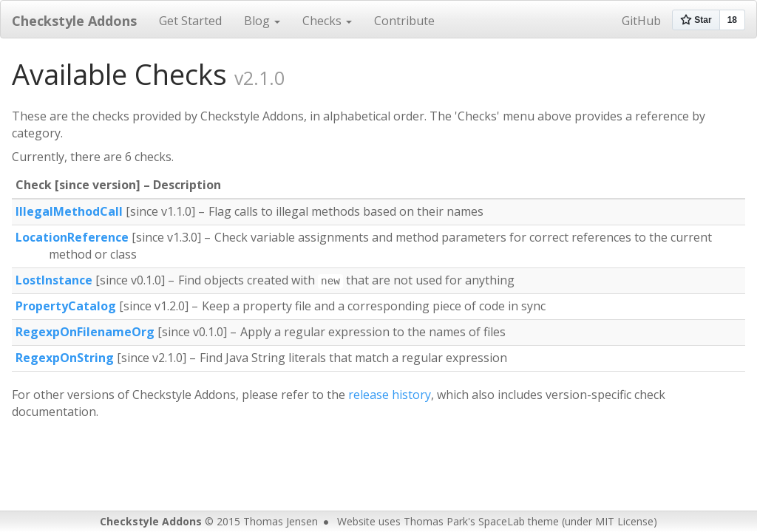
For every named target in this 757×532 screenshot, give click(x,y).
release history (390, 395)
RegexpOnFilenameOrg (85, 332)
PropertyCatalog (66, 306)
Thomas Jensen (281, 521)
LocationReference (72, 237)
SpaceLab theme (519, 521)
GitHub (641, 21)
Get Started (190, 21)
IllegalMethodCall (69, 211)
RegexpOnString (65, 358)
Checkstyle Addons (74, 21)
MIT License (624, 521)
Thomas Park (436, 521)
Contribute (404, 21)
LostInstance (54, 280)
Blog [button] (262, 21)
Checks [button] (327, 21)
